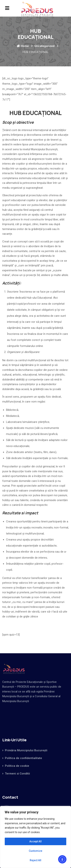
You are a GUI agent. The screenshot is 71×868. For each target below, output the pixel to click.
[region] (35, 837)
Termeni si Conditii (17, 774)
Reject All (35, 860)
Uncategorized (44, 46)
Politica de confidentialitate (23, 758)
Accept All (35, 841)
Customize (35, 851)
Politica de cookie (17, 766)
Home (23, 46)
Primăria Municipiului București (26, 750)
